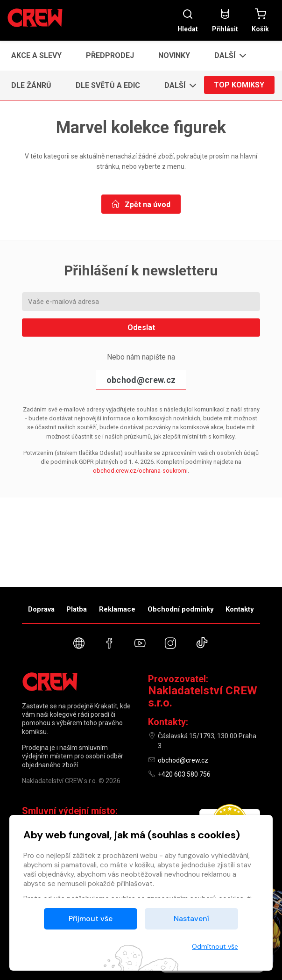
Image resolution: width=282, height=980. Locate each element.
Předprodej (110, 55)
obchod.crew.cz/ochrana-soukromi (140, 471)
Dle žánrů (31, 85)
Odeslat (141, 328)
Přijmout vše (91, 919)
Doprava (41, 609)
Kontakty (240, 609)
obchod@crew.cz (141, 380)
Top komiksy (239, 85)
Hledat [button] (188, 20)
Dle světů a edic (108, 85)
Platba (77, 609)
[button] (228, 56)
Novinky (174, 55)
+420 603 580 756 (184, 774)
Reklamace (117, 609)
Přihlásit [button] (225, 20)
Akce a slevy (36, 55)
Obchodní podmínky (181, 609)
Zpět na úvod (141, 205)
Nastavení (191, 919)
